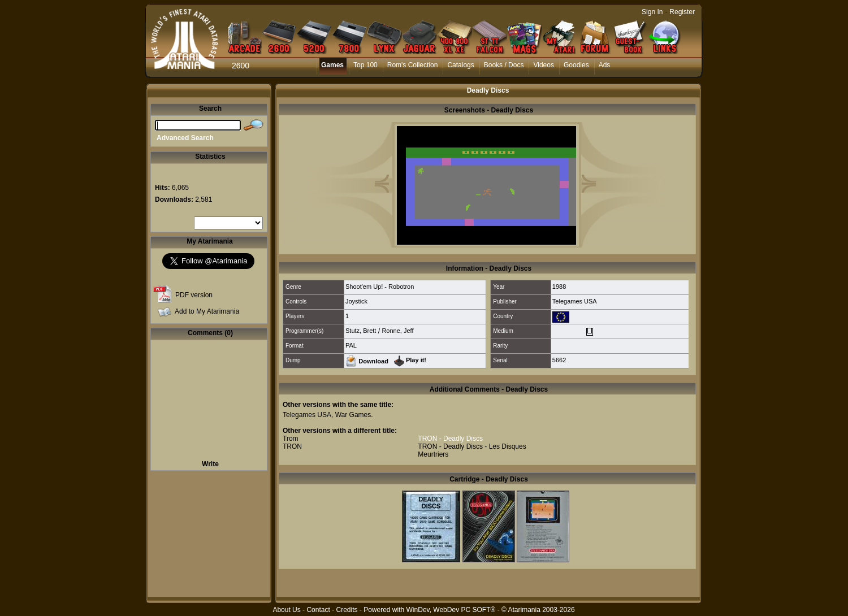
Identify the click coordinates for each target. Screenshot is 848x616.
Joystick (356, 301)
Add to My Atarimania (207, 311)
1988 (559, 287)
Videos (543, 65)
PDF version (194, 295)
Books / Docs (504, 65)
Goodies (576, 65)
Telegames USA (575, 301)
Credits (347, 610)
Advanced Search (185, 138)
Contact (318, 610)
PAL (351, 345)
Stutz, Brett (361, 331)
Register (682, 12)
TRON (292, 446)
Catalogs (460, 65)
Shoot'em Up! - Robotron (380, 287)
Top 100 (365, 65)
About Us (286, 610)
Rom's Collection (413, 65)
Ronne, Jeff (397, 331)
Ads (605, 65)
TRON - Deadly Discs (450, 439)
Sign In (652, 12)
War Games (353, 415)
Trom (291, 439)
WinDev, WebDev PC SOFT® (451, 610)
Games (332, 65)
